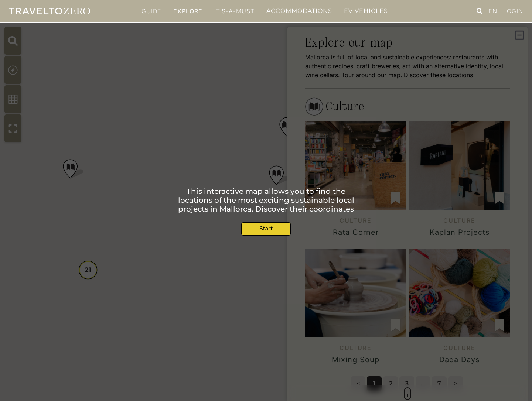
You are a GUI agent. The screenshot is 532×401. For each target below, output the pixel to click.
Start (266, 229)
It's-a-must (234, 11)
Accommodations (299, 11)
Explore (188, 11)
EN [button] (493, 11)
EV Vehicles (366, 11)
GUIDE (151, 11)
